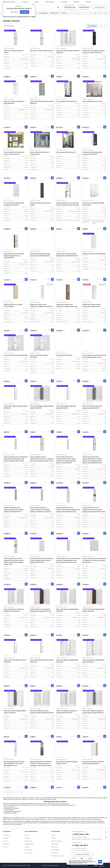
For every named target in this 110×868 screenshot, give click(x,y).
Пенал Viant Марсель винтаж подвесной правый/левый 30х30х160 (42, 712)
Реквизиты (6, 844)
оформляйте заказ (31, 818)
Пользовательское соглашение (79, 865)
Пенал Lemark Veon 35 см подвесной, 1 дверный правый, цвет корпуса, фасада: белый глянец (42, 560)
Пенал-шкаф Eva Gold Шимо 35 (66, 152)
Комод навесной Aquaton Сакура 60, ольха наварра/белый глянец (94, 356)
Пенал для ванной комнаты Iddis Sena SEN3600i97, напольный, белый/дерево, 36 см (14, 763)
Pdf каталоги (54, 13)
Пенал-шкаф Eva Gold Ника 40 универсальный (39, 153)
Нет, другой (14, 12)
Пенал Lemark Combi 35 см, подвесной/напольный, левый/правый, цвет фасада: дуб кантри (41, 510)
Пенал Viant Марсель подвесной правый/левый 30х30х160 (67, 712)
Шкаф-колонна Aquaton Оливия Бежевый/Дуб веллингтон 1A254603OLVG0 (14, 256)
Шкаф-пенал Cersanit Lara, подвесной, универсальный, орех (67, 305)
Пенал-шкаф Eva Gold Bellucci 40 (67, 101)
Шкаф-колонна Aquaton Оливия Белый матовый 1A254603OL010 (40, 255)
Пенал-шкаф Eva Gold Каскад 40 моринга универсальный (14, 153)
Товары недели (29, 844)
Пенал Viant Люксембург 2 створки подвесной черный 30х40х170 (94, 52)
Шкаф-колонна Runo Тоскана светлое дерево (13, 305)
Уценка (27, 847)
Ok (100, 862)
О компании (25, 2)
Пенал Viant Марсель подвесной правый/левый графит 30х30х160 (93, 712)
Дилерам (6, 838)
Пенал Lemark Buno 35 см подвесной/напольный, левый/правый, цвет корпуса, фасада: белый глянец (16, 459)
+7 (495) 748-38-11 (84, 7)
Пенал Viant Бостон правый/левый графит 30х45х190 (93, 610)
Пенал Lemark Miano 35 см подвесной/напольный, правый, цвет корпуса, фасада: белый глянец (68, 510)
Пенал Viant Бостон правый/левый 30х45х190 (67, 610)
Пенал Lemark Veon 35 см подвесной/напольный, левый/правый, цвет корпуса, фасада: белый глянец (68, 560)
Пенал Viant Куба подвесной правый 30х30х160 (42, 661)
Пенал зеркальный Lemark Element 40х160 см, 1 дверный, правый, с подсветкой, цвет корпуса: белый (41, 763)
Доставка (76, 2)
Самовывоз (64, 2)
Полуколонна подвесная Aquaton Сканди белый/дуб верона (93, 762)
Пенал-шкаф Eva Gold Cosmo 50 (93, 101)
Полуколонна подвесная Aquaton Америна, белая (67, 762)
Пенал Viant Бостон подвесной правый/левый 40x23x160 (14, 610)
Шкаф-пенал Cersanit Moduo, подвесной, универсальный (92, 305)
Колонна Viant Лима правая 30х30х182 (39, 356)
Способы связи (100, 7)
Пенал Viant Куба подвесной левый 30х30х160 (15, 661)
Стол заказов (43, 13)
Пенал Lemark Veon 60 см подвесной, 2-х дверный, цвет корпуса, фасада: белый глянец (94, 560)
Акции (26, 835)
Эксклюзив (28, 853)
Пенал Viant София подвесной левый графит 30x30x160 (42, 407)
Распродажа (28, 841)
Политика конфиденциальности (50, 865)
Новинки (27, 838)
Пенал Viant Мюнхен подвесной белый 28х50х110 (14, 102)
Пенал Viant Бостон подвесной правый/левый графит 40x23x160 (40, 610)
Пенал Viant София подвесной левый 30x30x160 (16, 407)
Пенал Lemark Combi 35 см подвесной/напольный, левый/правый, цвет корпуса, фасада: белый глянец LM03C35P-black (92, 460)
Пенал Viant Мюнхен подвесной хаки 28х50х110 (42, 102)
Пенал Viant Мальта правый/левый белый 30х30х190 (93, 661)
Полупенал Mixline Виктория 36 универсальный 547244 (92, 153)
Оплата (37, 2)
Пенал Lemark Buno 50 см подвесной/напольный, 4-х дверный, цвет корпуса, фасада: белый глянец (42, 459)
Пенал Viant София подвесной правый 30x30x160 (66, 407)
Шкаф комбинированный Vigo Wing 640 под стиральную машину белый (68, 204)
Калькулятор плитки (58, 856)
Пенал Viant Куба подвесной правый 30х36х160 (68, 52)
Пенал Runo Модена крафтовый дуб (41, 51)
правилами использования (76, 863)
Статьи (5, 841)
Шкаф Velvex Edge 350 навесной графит (40, 204)
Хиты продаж (29, 850)
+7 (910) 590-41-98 (69, 7)
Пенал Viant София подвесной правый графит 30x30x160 (92, 407)
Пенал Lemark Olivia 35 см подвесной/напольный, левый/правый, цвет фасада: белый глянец (94, 510)
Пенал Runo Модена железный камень (14, 52)
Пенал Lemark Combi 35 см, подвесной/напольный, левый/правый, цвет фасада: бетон (14, 510)
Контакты (88, 2)
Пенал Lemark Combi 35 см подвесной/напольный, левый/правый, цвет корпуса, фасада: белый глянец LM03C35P (66, 460)
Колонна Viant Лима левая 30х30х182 (16, 355)
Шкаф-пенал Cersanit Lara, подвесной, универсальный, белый (41, 305)
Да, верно (24, 12)
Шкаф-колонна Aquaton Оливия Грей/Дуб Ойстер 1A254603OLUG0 (67, 255)
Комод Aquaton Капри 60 (64, 355)
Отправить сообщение (82, 854)
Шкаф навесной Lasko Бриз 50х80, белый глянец (93, 204)
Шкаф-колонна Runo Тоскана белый (94, 254)
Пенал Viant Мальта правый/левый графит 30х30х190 (15, 712)
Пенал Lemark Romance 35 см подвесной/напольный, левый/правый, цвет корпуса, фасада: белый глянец (14, 561)
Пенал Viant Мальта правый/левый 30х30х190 (67, 661)
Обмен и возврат (50, 2)
